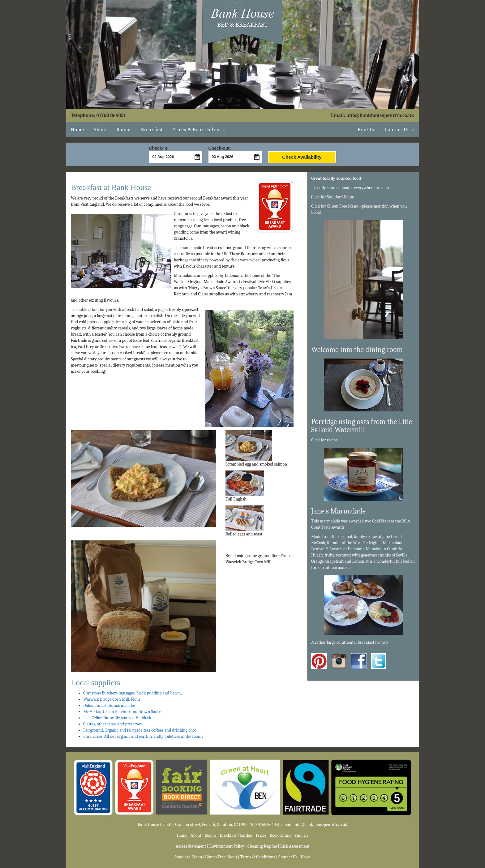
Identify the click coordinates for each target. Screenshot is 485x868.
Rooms (124, 130)
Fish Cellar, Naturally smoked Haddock (117, 718)
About (100, 130)
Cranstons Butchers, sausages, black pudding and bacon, (132, 693)
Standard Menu (189, 857)
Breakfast (152, 130)
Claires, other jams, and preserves (112, 724)
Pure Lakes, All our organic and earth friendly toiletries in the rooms (143, 736)
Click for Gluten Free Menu (335, 206)
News (305, 857)
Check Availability (302, 157)
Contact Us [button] (399, 130)
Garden (246, 835)
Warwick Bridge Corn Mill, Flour (112, 699)
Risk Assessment (295, 846)
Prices (261, 835)
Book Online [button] (199, 130)
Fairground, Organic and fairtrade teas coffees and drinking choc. (140, 730)
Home (77, 130)
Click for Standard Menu (333, 197)
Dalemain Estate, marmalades (109, 705)
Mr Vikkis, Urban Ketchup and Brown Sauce (122, 712)
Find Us (367, 130)
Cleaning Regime (262, 846)
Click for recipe (324, 440)
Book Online (281, 835)
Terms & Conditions (258, 857)
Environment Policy (227, 846)
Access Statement (191, 846)
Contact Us (288, 857)
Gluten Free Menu (221, 857)
